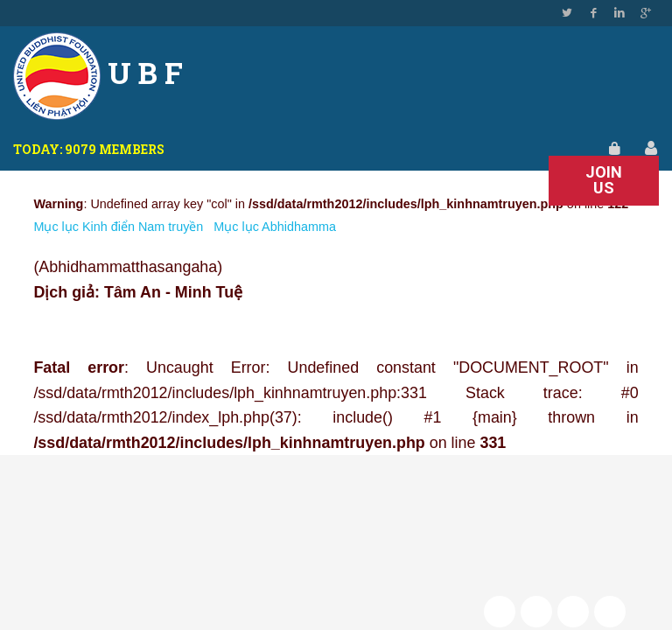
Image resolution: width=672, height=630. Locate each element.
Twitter (567, 13)
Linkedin (619, 13)
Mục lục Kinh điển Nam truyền (118, 227)
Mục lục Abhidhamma (275, 227)
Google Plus (646, 13)
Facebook (593, 13)
